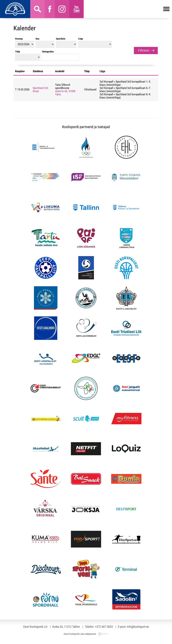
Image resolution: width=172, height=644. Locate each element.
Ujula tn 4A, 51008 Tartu (65, 93)
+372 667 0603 (104, 627)
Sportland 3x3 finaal (40, 90)
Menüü (127, 9)
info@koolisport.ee (138, 627)
